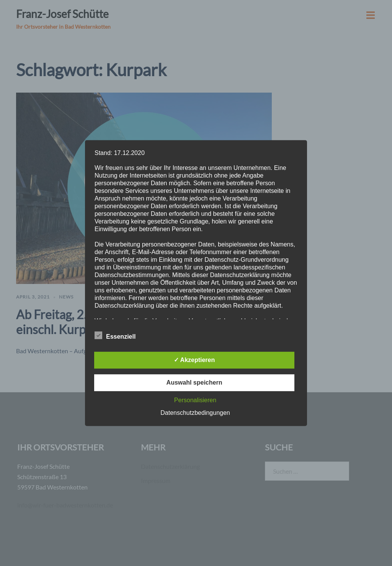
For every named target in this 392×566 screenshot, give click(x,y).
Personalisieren (195, 400)
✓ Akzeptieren (194, 360)
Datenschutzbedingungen (195, 413)
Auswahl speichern (194, 382)
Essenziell (115, 336)
